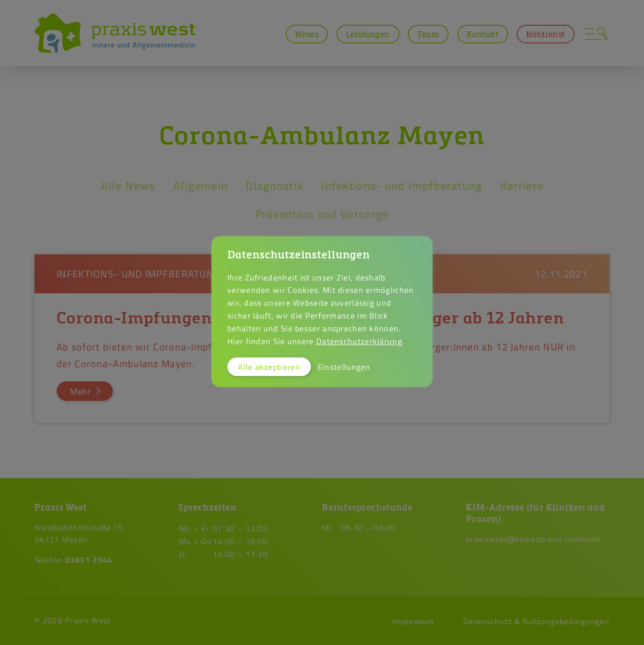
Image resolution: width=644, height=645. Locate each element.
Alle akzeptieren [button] (269, 367)
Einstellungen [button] (344, 367)
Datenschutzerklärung (359, 341)
